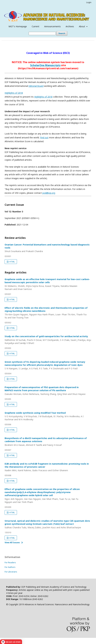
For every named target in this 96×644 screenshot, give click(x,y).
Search (62, 33)
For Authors (10, 567)
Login (89, 2)
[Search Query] (42, 33)
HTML (12, 262)
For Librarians (11, 572)
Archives (70, 26)
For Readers (10, 562)
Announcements (52, 26)
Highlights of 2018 (14, 93)
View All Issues (12, 542)
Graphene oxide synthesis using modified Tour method (48, 416)
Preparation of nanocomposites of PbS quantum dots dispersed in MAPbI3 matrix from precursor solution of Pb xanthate (48, 391)
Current (36, 26)
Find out (44, 137)
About (82, 26)
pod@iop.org (49, 193)
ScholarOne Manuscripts (45, 65)
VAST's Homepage (18, 26)
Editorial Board (36, 86)
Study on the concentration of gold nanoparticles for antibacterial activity (48, 340)
